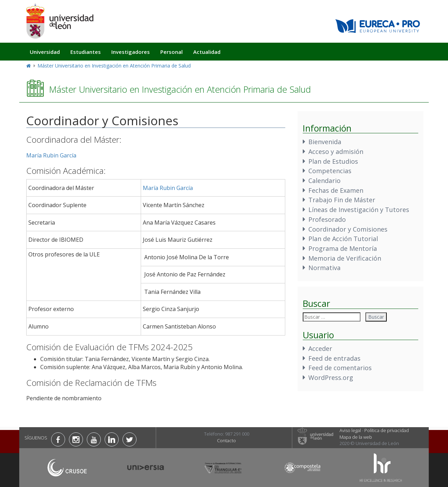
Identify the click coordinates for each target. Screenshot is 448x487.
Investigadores (131, 52)
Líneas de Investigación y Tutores (359, 210)
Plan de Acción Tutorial (343, 239)
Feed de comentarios (340, 368)
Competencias (330, 171)
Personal (171, 52)
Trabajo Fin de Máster (342, 200)
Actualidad (207, 52)
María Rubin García (51, 155)
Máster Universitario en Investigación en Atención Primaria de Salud (114, 66)
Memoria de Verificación (345, 258)
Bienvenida (325, 142)
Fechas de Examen (336, 190)
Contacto (226, 440)
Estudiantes (86, 52)
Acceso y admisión (336, 151)
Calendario (324, 181)
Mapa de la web (356, 437)
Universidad (45, 52)
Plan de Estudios (333, 161)
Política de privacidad (387, 430)
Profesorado (327, 219)
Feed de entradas (334, 358)
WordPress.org (331, 377)
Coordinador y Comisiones (348, 229)
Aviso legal (350, 430)
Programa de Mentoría (343, 248)
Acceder (320, 348)
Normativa (324, 268)
